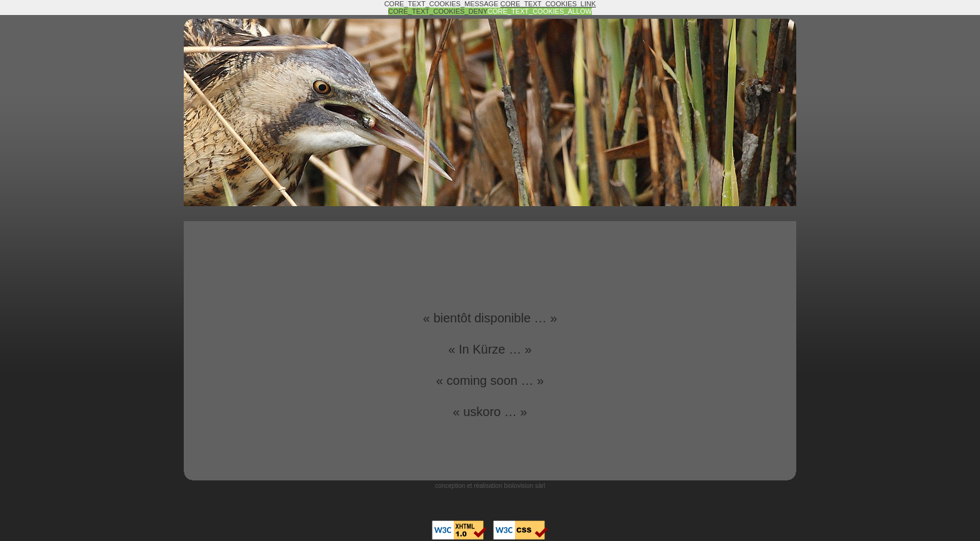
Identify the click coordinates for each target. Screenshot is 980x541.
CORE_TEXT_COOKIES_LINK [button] (548, 4)
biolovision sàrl (525, 486)
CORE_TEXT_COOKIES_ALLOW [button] (540, 11)
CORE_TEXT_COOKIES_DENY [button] (438, 11)
